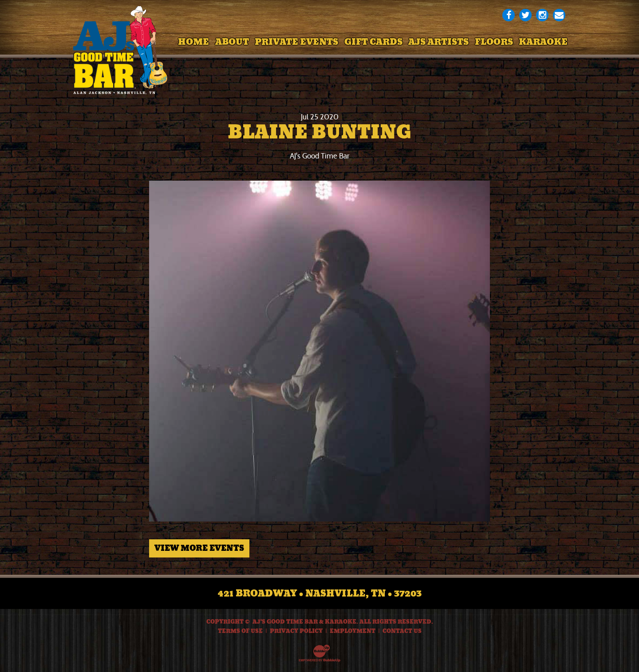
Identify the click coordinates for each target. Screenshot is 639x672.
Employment (353, 631)
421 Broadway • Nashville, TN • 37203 (320, 593)
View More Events (199, 548)
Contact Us (402, 631)
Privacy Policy (296, 631)
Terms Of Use (240, 631)
